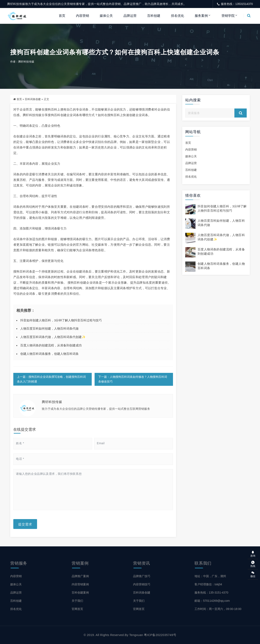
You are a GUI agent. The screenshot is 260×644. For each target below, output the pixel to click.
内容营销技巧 (142, 584)
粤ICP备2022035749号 (160, 635)
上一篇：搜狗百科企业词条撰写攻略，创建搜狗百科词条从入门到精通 (51, 379)
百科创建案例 (80, 593)
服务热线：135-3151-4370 (211, 593)
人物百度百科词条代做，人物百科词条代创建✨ (53, 337)
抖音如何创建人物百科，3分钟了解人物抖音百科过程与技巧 (61, 320)
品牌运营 (130, 16)
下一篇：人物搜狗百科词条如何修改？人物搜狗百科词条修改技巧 (132, 379)
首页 (62, 16)
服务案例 (201, 16)
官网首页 (77, 609)
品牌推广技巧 (142, 576)
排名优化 (177, 16)
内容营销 (83, 16)
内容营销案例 (80, 584)
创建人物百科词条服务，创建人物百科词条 (49, 354)
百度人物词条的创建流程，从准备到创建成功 (51, 345)
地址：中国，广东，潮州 (210, 576)
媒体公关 (106, 16)
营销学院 (228, 16)
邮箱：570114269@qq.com (212, 601)
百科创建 (154, 16)
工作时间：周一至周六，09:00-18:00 (218, 609)
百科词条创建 (33, 99)
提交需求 (25, 524)
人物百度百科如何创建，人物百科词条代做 (49, 329)
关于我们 (77, 601)
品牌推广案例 (80, 576)
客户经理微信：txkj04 (208, 584)
